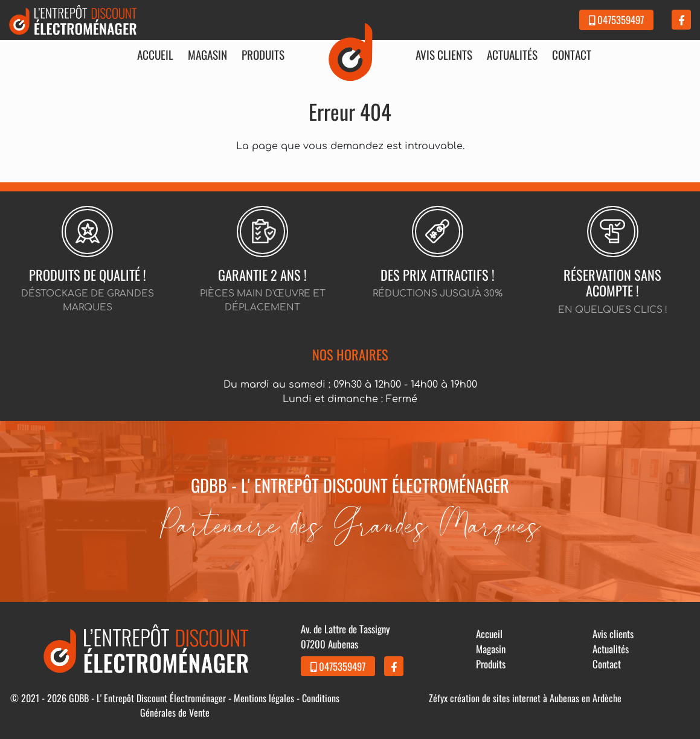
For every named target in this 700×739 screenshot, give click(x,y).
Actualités (512, 55)
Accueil (155, 55)
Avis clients (444, 55)
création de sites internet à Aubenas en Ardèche (536, 698)
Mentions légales (264, 698)
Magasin (207, 55)
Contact (572, 55)
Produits (263, 55)
